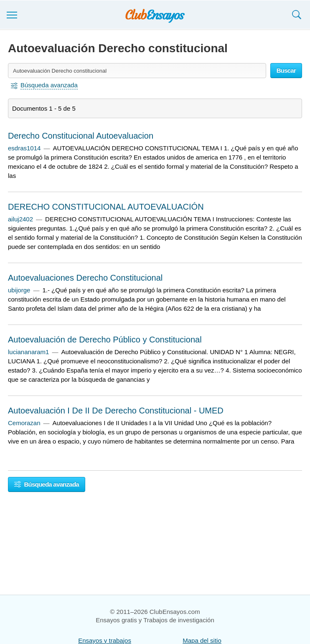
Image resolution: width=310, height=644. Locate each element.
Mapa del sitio (202, 640)
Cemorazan (24, 423)
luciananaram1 (28, 352)
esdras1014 (24, 148)
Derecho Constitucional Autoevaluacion (81, 136)
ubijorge (19, 290)
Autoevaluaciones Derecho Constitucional (85, 278)
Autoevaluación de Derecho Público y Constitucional (105, 340)
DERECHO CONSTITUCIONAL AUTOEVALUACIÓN (106, 207)
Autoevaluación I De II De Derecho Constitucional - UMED (116, 411)
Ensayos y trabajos (105, 640)
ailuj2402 (20, 219)
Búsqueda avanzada (47, 484)
